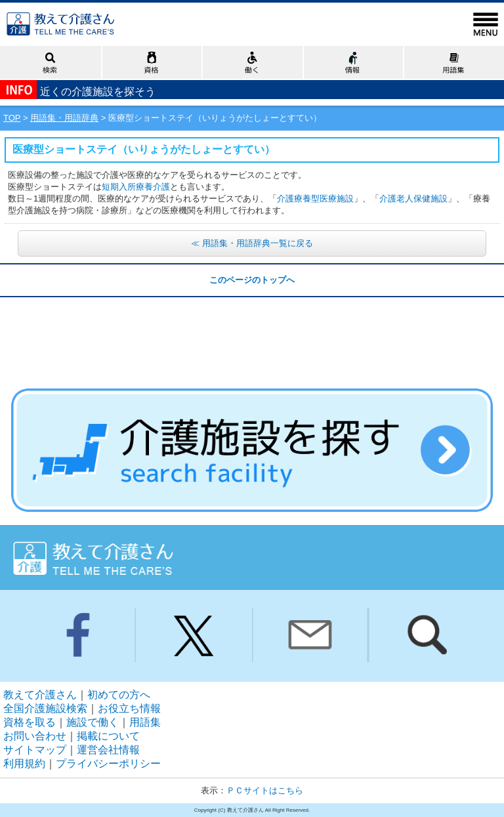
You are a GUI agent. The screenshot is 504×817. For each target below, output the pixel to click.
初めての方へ (119, 695)
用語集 (145, 722)
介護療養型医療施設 (315, 199)
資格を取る (30, 722)
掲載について (108, 736)
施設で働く (93, 722)
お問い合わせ (35, 736)
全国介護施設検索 (45, 708)
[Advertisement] (252, 330)
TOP (12, 118)
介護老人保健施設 (413, 199)
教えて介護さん (40, 695)
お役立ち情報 (129, 708)
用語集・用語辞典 (64, 118)
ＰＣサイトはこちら (265, 790)
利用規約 (24, 764)
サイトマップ (35, 750)
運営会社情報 (108, 750)
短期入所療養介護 (136, 187)
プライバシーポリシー (108, 764)
